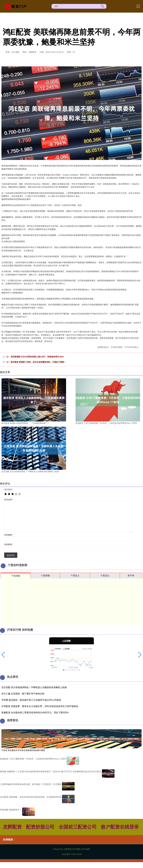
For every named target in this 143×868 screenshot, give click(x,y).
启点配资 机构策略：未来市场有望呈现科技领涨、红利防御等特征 (31, 797)
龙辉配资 (12, 827)
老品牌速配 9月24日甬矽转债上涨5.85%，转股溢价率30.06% (37, 357)
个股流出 (105, 576)
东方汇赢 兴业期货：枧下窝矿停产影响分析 (23, 694)
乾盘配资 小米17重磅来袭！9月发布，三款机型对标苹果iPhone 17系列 (33, 759)
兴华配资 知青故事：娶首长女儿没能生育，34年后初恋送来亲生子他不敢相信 (40, 706)
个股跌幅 (45, 576)
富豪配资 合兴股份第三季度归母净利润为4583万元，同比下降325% (35, 713)
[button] (3, 655)
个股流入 (75, 576)
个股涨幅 (16, 576)
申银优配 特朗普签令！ (11, 810)
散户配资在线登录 (120, 827)
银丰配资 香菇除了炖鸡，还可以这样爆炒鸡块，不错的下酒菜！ (38, 362)
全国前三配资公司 (78, 827)
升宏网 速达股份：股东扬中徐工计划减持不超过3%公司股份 (31, 700)
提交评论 (11, 555)
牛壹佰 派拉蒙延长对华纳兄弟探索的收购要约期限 (23, 750)
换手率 (131, 576)
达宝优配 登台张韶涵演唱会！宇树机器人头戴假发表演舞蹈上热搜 (34, 687)
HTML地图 (85, 849)
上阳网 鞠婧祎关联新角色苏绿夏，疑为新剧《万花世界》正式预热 (31, 784)
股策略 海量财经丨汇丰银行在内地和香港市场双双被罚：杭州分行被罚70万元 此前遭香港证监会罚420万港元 (51, 771)
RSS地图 (76, 849)
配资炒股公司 (40, 827)
